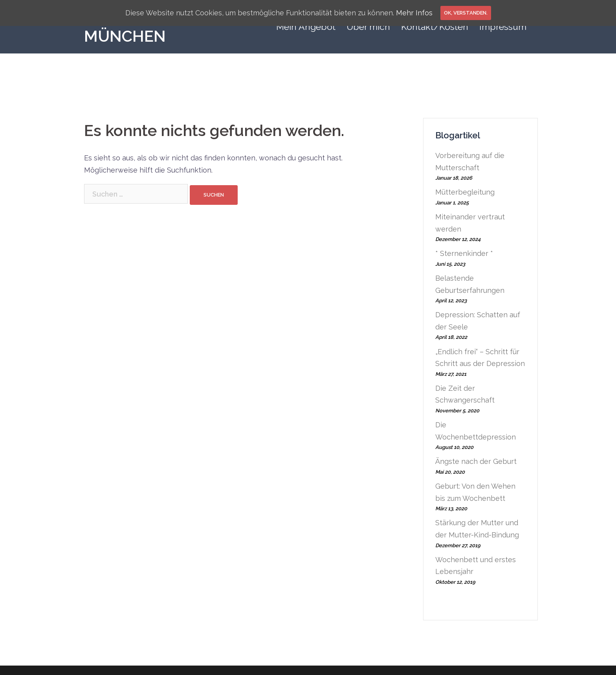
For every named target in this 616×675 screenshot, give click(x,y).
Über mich (368, 27)
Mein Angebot (306, 27)
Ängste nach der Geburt (476, 461)
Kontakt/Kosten (435, 27)
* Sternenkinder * (464, 253)
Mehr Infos (414, 13)
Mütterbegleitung (465, 192)
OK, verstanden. (466, 13)
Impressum (503, 27)
